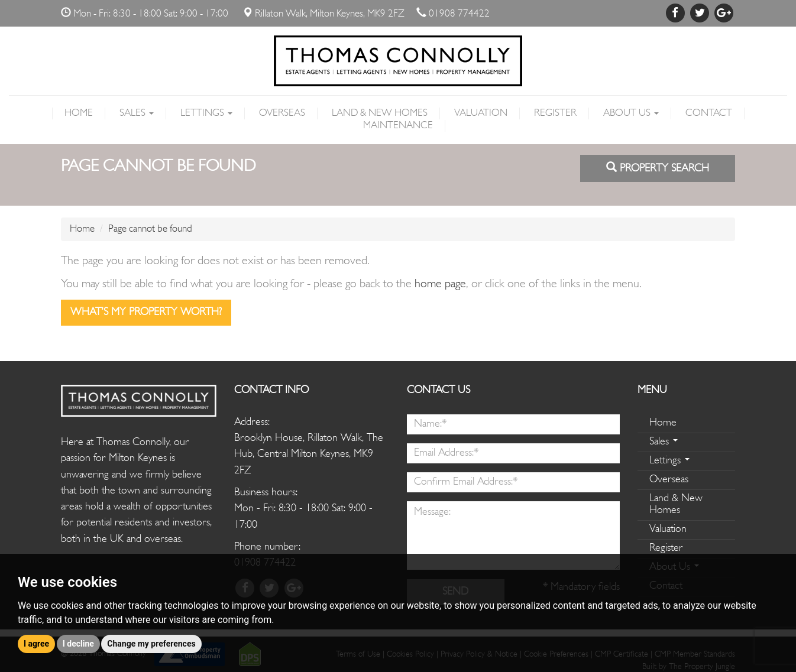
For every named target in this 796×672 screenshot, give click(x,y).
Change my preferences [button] (151, 644)
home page (440, 284)
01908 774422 (459, 14)
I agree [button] (36, 644)
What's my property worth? (146, 312)
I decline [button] (78, 644)
